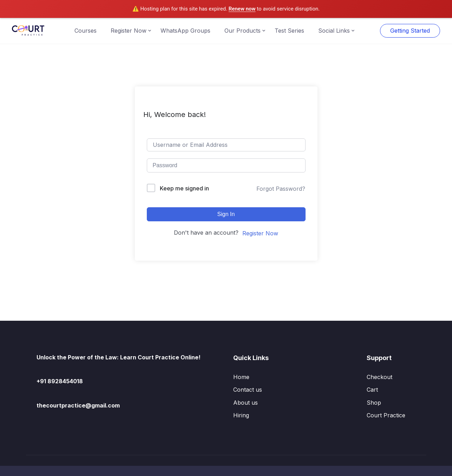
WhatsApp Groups (185, 31)
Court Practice (386, 415)
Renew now (242, 9)
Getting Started (410, 31)
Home (241, 377)
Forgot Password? (281, 189)
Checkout (379, 377)
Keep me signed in (184, 188)
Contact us (248, 390)
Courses (86, 31)
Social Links (334, 31)
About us (245, 403)
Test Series (289, 31)
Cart (372, 390)
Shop (374, 403)
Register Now (129, 31)
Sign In (226, 214)
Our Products (243, 31)
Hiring (241, 415)
